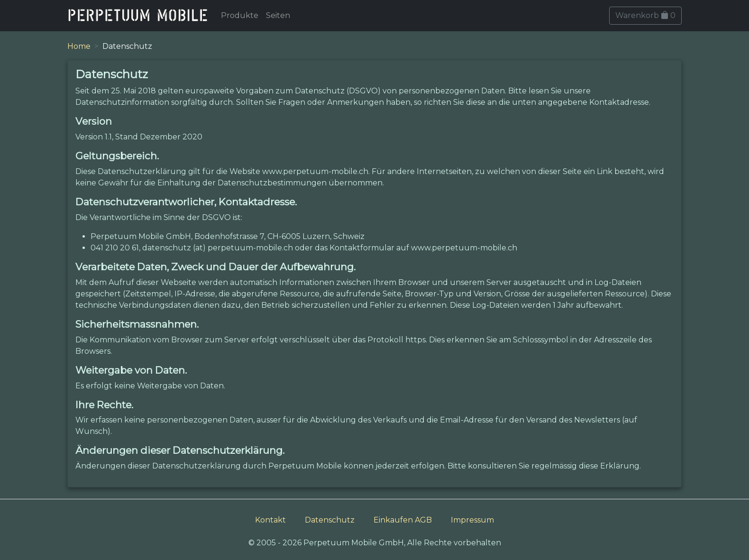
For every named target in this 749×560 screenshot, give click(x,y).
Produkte (240, 15)
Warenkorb (645, 15)
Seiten (278, 15)
